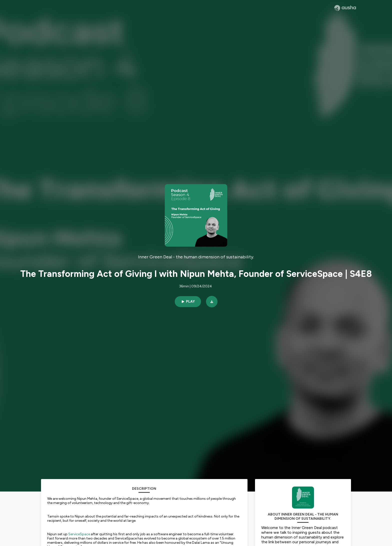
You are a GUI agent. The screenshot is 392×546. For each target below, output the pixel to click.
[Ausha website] (345, 8)
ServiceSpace (79, 534)
